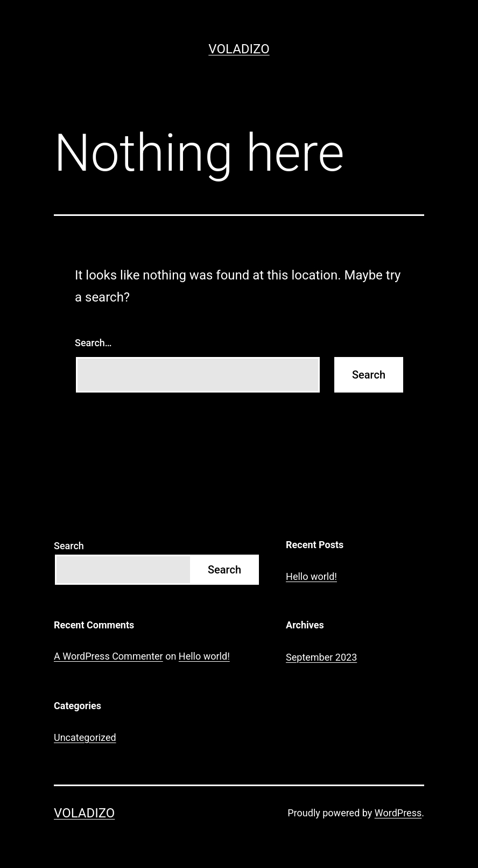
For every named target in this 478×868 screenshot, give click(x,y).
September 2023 (321, 657)
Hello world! (311, 576)
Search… (93, 343)
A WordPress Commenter (108, 656)
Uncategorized (85, 737)
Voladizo (239, 49)
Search (69, 546)
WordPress (398, 813)
